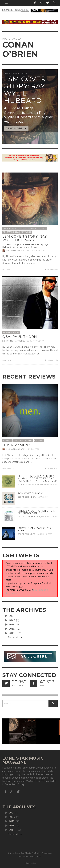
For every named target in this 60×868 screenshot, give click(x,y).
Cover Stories (11, 229)
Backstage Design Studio (30, 856)
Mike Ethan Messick (29, 517)
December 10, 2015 (35, 250)
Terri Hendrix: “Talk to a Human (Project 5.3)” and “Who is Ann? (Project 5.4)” (37, 478)
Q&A (18, 332)
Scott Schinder (26, 497)
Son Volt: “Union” (31, 493)
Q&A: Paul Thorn (20, 337)
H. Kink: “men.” (16, 445)
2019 (12, 625)
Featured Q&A (11, 232)
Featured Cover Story (34, 229)
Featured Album (23, 441)
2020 (12, 620)
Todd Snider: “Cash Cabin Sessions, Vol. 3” (36, 512)
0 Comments (51, 360)
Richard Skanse (16, 250)
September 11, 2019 (47, 485)
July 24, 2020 (33, 449)
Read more (8, 270)
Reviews (39, 441)
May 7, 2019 (42, 497)
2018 (12, 629)
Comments (51, 270)
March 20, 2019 (44, 534)
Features (26, 232)
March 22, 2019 (49, 517)
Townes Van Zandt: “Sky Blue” (35, 529)
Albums (7, 441)
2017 (12, 633)
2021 (12, 616)
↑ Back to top (30, 863)
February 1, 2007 (35, 341)
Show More (15, 637)
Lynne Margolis (15, 341)
